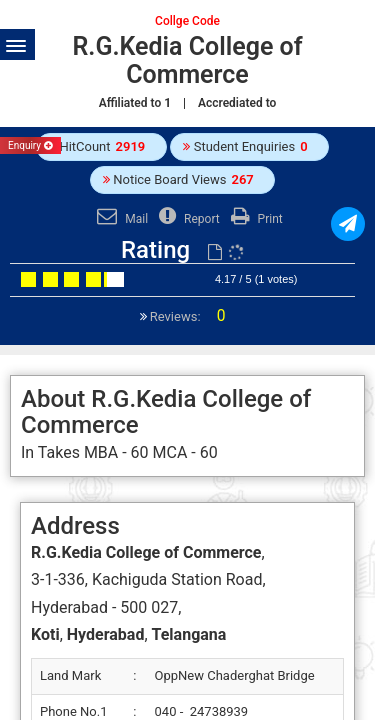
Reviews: (186, 316)
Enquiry (30, 145)
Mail (120, 219)
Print (254, 219)
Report (187, 219)
